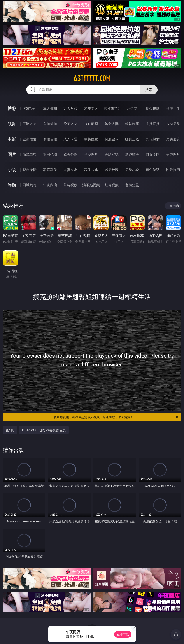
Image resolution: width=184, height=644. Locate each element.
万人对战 (70, 108)
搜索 (149, 90)
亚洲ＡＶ (30, 124)
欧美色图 (70, 154)
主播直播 (153, 124)
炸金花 (132, 108)
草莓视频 (70, 185)
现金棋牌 (153, 108)
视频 (12, 124)
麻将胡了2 (111, 108)
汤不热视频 (91, 185)
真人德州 (50, 108)
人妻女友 (70, 170)
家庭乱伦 (50, 170)
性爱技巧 (173, 170)
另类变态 (173, 139)
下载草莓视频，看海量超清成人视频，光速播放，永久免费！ (115, 417)
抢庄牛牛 (173, 108)
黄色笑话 (153, 170)
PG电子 (29, 108)
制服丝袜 (112, 139)
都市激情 (30, 170)
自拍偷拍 (50, 124)
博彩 (12, 108)
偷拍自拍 (50, 139)
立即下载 (123, 634)
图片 (12, 154)
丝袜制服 (132, 124)
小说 (12, 170)
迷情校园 (112, 170)
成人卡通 (70, 139)
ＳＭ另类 (173, 124)
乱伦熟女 (153, 139)
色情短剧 (132, 185)
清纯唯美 (132, 154)
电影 (12, 139)
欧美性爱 (91, 139)
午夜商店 (50, 185)
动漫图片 (91, 154)
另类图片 (173, 154)
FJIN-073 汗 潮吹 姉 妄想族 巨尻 (44, 430)
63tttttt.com (92, 78)
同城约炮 (30, 185)
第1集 (10, 430)
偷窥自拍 (30, 154)
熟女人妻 (112, 124)
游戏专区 (91, 108)
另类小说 (132, 170)
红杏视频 (112, 185)
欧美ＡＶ (70, 124)
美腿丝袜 (112, 154)
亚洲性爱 (30, 139)
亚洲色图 (50, 154)
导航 (12, 185)
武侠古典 (91, 170)
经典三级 (132, 139)
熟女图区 (153, 154)
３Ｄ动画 (91, 124)
